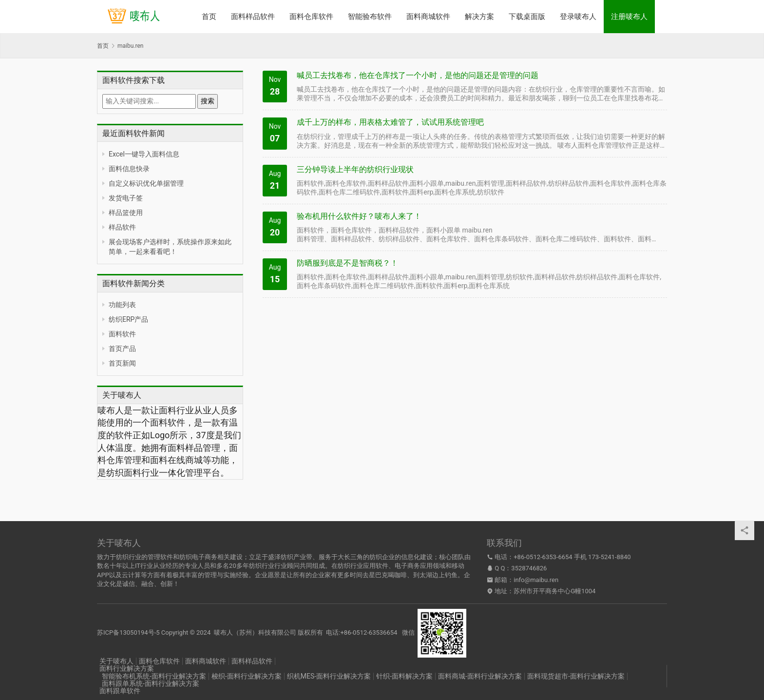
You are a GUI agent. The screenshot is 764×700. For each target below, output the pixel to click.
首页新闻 (122, 363)
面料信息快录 (129, 169)
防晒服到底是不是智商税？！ (347, 263)
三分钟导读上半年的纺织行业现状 (355, 169)
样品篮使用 (126, 213)
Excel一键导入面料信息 (144, 154)
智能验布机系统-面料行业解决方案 (154, 676)
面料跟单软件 (120, 691)
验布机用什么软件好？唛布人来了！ (359, 216)
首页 (209, 17)
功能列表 (122, 305)
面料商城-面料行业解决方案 (480, 676)
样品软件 (122, 227)
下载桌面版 (527, 17)
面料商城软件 (428, 17)
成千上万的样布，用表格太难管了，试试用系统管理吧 (390, 122)
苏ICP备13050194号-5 (128, 632)
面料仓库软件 (311, 17)
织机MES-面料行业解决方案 (329, 676)
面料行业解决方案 (127, 668)
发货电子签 (126, 198)
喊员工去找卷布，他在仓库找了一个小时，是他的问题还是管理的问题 (418, 75)
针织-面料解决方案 (404, 676)
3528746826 (529, 568)
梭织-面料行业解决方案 (247, 676)
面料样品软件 (253, 17)
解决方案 (479, 17)
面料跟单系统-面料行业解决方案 (151, 683)
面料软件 (122, 334)
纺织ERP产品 (128, 319)
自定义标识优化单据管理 (146, 183)
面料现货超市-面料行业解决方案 (576, 676)
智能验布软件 (370, 17)
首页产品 (122, 349)
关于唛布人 (116, 661)
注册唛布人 (629, 17)
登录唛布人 (578, 17)
